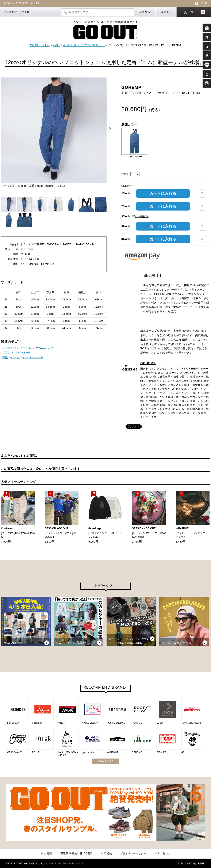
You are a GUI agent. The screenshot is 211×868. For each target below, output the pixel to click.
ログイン (166, 12)
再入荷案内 (140, 216)
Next (110, 129)
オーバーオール (33, 357)
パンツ (15, 357)
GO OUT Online (40, 45)
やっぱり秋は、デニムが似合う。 (84, 45)
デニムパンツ (46, 348)
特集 (57, 45)
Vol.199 (27, 3)
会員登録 (145, 12)
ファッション (11, 348)
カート (198, 12)
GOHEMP (148, 363)
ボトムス (28, 348)
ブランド (8, 353)
